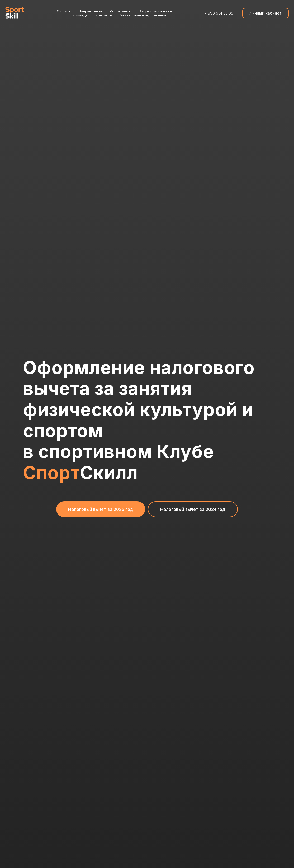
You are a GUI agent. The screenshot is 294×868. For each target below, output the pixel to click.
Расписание (120, 11)
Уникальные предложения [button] (143, 15)
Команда (80, 15)
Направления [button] (90, 11)
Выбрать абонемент (156, 11)
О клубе (64, 11)
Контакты (104, 15)
